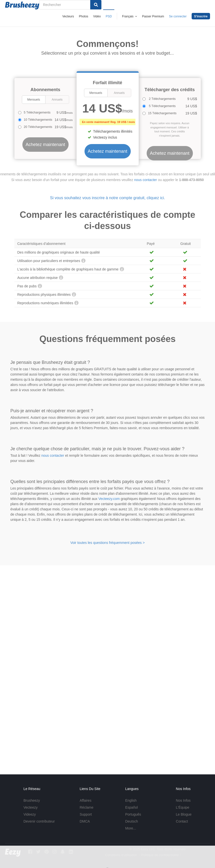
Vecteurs (68, 16)
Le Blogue (184, 814)
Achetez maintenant (107, 151)
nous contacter (146, 180)
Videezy (30, 814)
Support (86, 814)
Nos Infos (183, 800)
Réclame (86, 807)
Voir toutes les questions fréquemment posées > (107, 543)
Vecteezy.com (109, 499)
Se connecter (178, 16)
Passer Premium (153, 16)
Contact (182, 821)
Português (133, 814)
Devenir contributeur (39, 821)
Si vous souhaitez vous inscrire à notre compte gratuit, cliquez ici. (107, 198)
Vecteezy (30, 807)
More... (131, 828)
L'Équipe (183, 807)
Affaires (85, 800)
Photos (83, 16)
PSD (109, 16)
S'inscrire (201, 16)
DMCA (85, 821)
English (131, 800)
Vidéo (97, 16)
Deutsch (132, 821)
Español (132, 807)
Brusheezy (32, 800)
